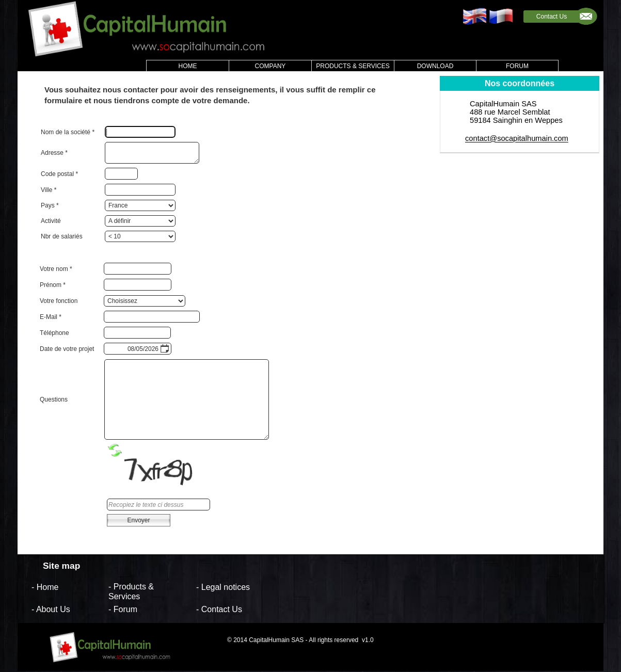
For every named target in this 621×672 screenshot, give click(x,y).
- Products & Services (131, 591)
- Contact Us (219, 609)
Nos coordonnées (520, 83)
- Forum (123, 609)
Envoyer (138, 520)
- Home (45, 587)
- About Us (51, 609)
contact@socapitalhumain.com (517, 139)
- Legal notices (223, 587)
